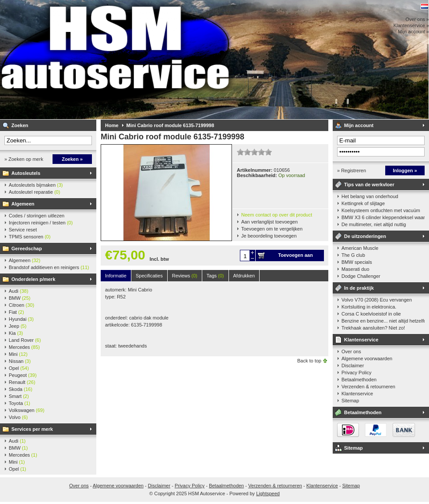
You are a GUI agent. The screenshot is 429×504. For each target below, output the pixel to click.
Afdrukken (244, 276)
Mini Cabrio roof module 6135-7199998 (171, 125)
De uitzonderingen (365, 236)
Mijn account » (413, 32)
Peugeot (23, 375)
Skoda (21, 389)
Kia (16, 333)
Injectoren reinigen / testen (41, 223)
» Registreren (352, 170)
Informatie (116, 276)
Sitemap (350, 401)
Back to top (309, 361)
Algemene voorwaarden (367, 358)
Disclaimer (353, 366)
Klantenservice (361, 340)
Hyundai (21, 319)
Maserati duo (355, 269)
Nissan (20, 361)
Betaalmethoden (359, 380)
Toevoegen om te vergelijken (272, 229)
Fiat (16, 312)
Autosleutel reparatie (34, 192)
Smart (19, 396)
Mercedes (24, 347)
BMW (20, 298)
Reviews (185, 276)
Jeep (18, 326)
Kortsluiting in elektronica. (369, 307)
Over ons (351, 351)
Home (112, 125)
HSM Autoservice (116, 60)
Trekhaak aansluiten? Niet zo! (373, 328)
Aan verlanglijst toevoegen (269, 222)
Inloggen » (405, 170)
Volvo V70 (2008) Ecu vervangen (377, 300)
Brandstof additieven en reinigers (49, 267)
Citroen (21, 305)
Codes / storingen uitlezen (37, 216)
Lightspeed (268, 493)
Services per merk (32, 429)
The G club (353, 255)
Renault (22, 382)
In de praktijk (359, 288)
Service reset (23, 230)
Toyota (19, 403)
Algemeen (23, 204)
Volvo (18, 417)
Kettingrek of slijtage (363, 203)
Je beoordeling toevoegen (269, 236)
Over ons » (417, 19)
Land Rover (25, 340)
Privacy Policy (356, 373)
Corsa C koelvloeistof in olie (371, 314)
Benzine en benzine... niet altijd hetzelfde (383, 321)
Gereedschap (27, 248)
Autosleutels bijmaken (36, 185)
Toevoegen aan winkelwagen (295, 257)
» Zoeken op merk (24, 159)
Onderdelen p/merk (33, 279)
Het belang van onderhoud (370, 196)
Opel (19, 368)
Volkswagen (26, 410)
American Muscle (360, 248)
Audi (19, 291)
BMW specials (357, 262)
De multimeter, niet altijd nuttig (374, 224)
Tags (215, 276)
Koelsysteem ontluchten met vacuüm (381, 210)
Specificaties (149, 276)
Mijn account (359, 125)
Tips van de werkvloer (369, 185)
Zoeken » (72, 159)
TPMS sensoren (30, 237)
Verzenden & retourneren (368, 387)
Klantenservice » (411, 25)
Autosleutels (26, 173)
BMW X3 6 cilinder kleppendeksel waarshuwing (383, 217)
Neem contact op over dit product (277, 215)
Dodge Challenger (361, 276)
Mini (18, 354)
